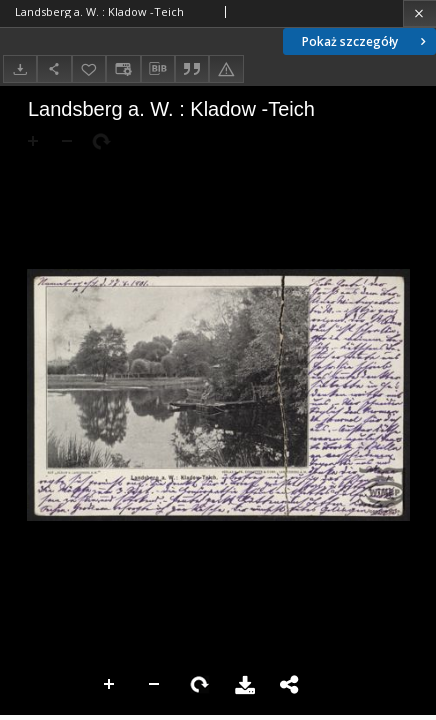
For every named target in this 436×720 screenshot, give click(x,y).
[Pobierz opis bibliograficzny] (158, 69)
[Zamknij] (419, 13)
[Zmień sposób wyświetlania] (123, 68)
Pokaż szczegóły (366, 41)
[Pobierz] (20, 68)
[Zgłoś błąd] (226, 68)
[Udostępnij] (54, 68)
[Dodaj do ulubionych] (89, 68)
